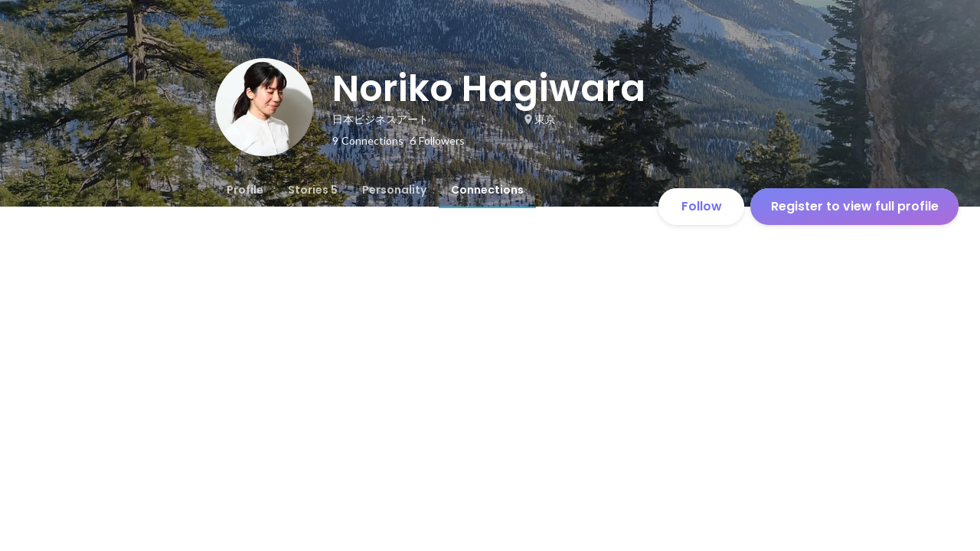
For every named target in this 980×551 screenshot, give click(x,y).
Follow (702, 206)
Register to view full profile (855, 206)
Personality (394, 190)
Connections (487, 190)
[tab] (245, 190)
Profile (245, 190)
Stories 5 (313, 190)
